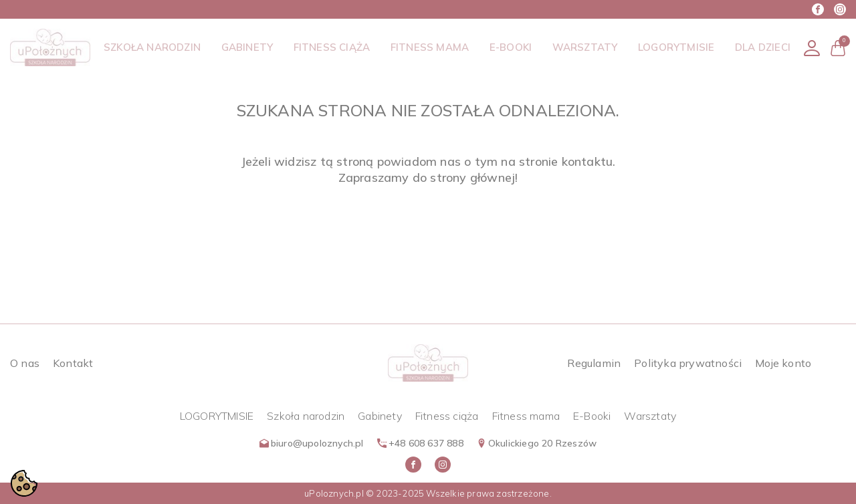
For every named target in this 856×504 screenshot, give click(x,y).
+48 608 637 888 (420, 443)
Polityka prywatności (688, 363)
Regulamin (594, 363)
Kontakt (73, 363)
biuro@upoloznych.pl (312, 443)
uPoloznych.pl (334, 493)
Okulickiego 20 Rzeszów (537, 443)
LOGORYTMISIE (217, 416)
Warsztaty (650, 416)
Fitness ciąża (447, 416)
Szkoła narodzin (306, 416)
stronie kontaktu (566, 161)
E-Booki (592, 416)
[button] (838, 48)
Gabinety (380, 416)
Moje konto (783, 363)
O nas (25, 363)
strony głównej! (474, 177)
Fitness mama (526, 416)
